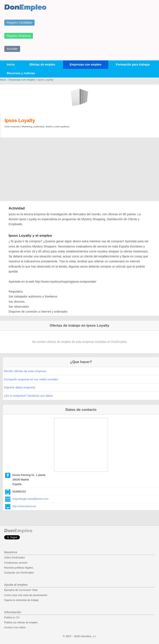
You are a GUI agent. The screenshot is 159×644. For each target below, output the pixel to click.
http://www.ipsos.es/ (24, 506)
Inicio (11, 65)
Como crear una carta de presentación (26, 595)
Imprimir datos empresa (20, 387)
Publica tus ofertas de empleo (21, 622)
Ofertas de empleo (42, 65)
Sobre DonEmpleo (14, 558)
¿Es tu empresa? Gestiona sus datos (28, 396)
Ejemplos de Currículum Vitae (21, 590)
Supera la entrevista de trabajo (21, 600)
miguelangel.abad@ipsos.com (30, 499)
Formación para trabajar (133, 65)
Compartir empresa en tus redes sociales (31, 379)
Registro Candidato (20, 23)
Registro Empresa (19, 36)
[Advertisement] (79, 170)
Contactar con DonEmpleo (19, 573)
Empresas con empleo (86, 65)
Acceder (12, 49)
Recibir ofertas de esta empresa (25, 371)
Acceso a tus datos (15, 627)
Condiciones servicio (16, 563)
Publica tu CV (12, 618)
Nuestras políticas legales (19, 568)
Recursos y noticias (21, 73)
